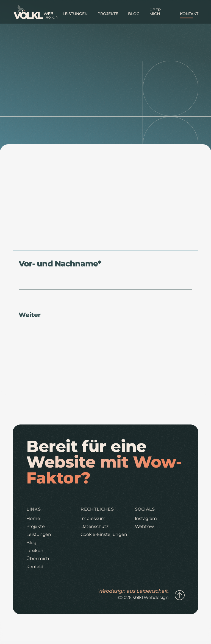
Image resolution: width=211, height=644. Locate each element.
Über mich (38, 559)
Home (33, 518)
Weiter (30, 315)
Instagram (146, 518)
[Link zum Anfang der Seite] (180, 595)
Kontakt (35, 567)
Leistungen (39, 534)
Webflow (144, 526)
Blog (31, 543)
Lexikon (35, 551)
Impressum (93, 518)
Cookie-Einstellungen (104, 534)
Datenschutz (94, 526)
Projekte (35, 526)
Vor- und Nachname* (60, 264)
